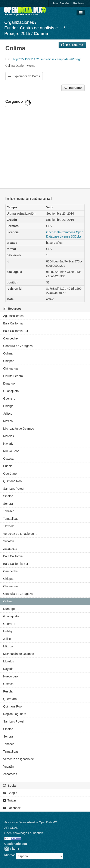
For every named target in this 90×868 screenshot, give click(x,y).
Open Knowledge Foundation (24, 833)
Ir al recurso (72, 45)
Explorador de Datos (24, 76)
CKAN (12, 849)
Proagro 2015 (17, 33)
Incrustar (73, 88)
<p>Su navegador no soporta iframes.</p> (45, 140)
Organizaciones (19, 22)
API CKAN (11, 828)
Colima (41, 33)
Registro (78, 3)
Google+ (11, 793)
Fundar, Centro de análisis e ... (33, 28)
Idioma (9, 855)
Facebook (12, 808)
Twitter (10, 800)
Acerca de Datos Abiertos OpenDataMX (31, 822)
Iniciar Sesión (60, 3)
